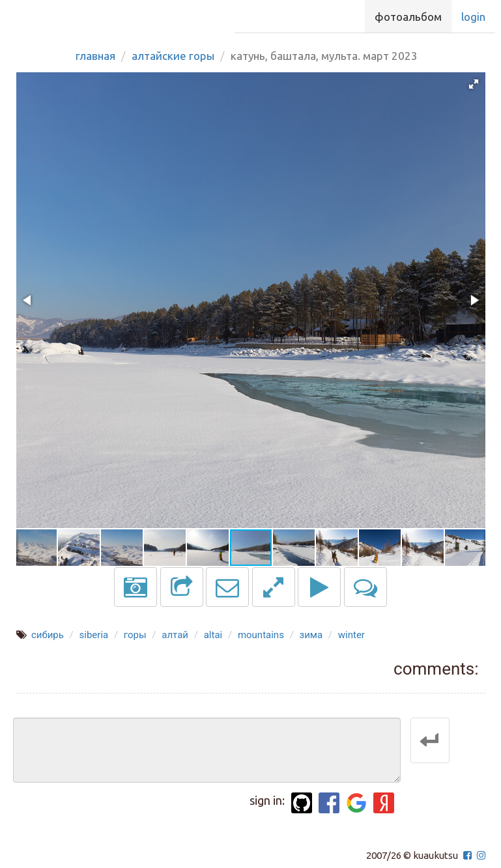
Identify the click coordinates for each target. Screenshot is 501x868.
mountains (261, 635)
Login (473, 17)
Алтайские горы (173, 56)
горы (135, 635)
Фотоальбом (408, 17)
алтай (175, 635)
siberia (94, 635)
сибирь (48, 635)
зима (311, 635)
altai (213, 635)
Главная (95, 56)
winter (351, 635)
